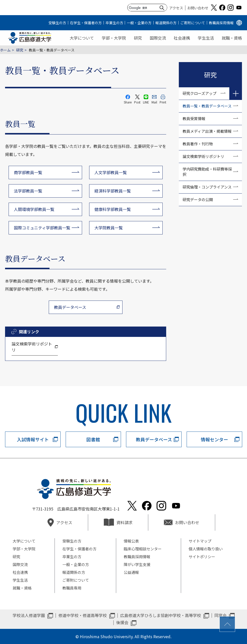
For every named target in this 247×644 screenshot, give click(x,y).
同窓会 (220, 615)
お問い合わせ (198, 8)
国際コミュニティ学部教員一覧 (42, 228)
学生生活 (206, 38)
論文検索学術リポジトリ (32, 347)
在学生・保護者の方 (86, 23)
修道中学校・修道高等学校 (83, 615)
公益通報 (131, 572)
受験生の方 (57, 23)
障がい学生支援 (137, 564)
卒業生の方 (114, 23)
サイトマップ (200, 541)
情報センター (214, 439)
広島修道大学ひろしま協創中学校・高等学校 (161, 615)
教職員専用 (72, 588)
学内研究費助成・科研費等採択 (207, 172)
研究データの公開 (198, 199)
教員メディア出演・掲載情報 (207, 131)
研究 (138, 38)
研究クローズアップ (200, 93)
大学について (82, 38)
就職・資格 (232, 38)
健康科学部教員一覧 (113, 209)
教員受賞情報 (194, 118)
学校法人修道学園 (29, 615)
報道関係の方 (166, 23)
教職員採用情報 (221, 23)
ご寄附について (193, 23)
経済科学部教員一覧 (113, 191)
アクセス (176, 8)
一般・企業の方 (139, 23)
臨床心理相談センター (143, 549)
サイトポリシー (202, 557)
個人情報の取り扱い (206, 549)
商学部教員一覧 (28, 172)
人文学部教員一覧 (111, 172)
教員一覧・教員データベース (207, 106)
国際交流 (158, 38)
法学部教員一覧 (28, 191)
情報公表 (131, 541)
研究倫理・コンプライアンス (207, 187)
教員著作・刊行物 (198, 144)
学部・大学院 (114, 38)
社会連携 (182, 38)
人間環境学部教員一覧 (34, 209)
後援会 (122, 622)
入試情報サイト (33, 439)
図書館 (93, 439)
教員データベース (70, 307)
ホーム (5, 50)
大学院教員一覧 (109, 228)
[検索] (143, 8)
